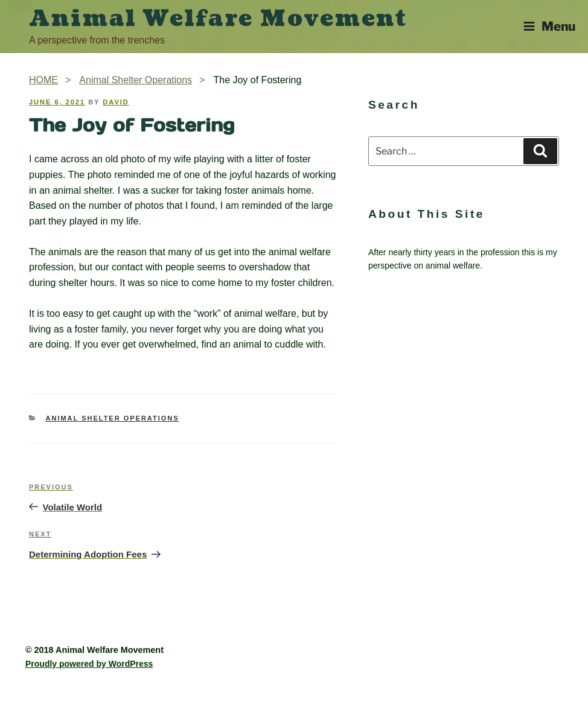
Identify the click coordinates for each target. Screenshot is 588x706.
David (116, 102)
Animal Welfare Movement (218, 19)
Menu (549, 26)
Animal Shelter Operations (113, 418)
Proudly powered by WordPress (89, 664)
